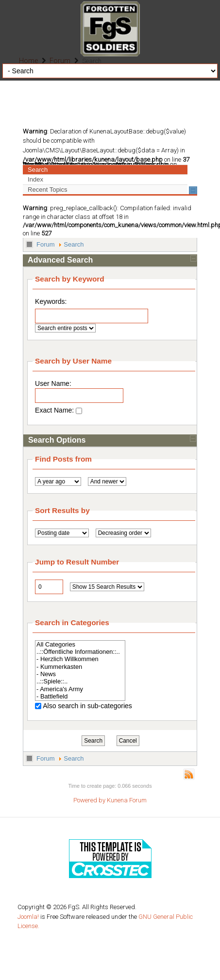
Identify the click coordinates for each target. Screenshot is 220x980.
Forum (46, 244)
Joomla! (28, 917)
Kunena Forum (127, 800)
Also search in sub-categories (87, 706)
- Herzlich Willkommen (80, 659)
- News (80, 674)
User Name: (79, 391)
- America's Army (80, 689)
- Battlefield (80, 696)
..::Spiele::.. (80, 681)
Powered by (89, 800)
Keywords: (51, 301)
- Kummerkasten (80, 667)
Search (74, 244)
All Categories (80, 644)
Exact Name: (59, 410)
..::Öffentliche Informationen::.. (80, 652)
